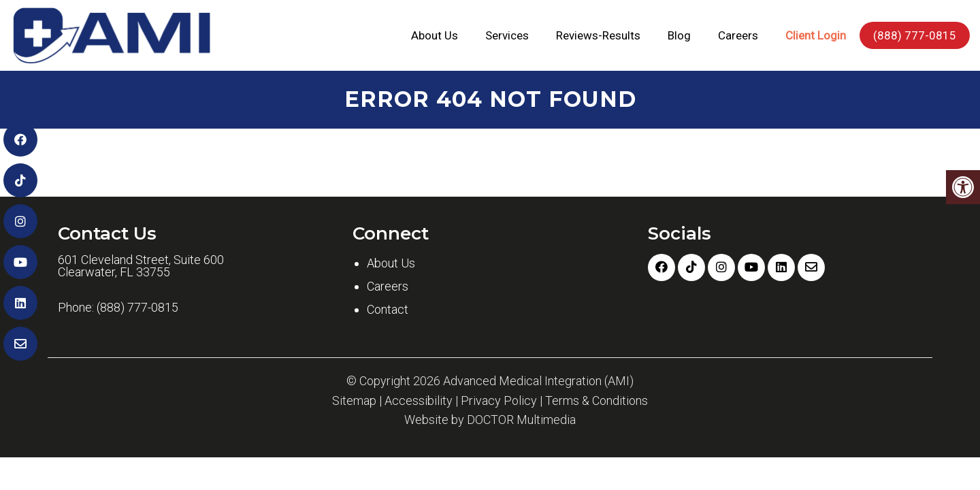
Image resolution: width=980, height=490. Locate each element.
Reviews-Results (598, 35)
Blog (679, 35)
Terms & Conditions (597, 401)
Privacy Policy (499, 401)
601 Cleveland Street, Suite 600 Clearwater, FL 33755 (141, 266)
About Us (435, 35)
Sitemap (354, 401)
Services (507, 35)
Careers (738, 35)
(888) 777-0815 (915, 35)
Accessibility (419, 401)
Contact (388, 309)
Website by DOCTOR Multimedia (490, 420)
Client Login (816, 35)
